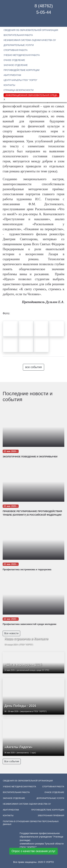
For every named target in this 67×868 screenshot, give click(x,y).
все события (33, 367)
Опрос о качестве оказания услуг (34, 851)
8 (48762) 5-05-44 (44, 9)
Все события (12, 761)
